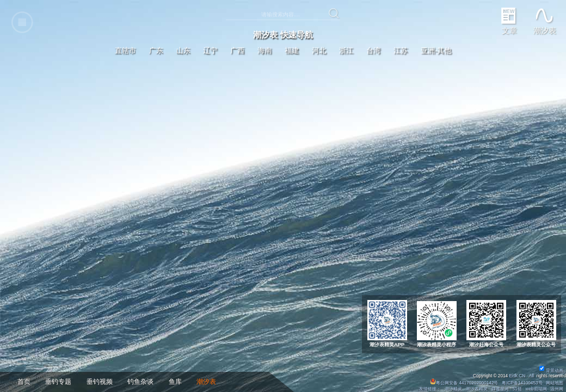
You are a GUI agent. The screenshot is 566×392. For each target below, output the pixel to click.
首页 (24, 382)
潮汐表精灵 (477, 389)
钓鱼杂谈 (140, 382)
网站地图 (555, 383)
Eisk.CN (517, 376)
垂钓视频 (100, 382)
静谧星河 (500, 389)
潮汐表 (206, 382)
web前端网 (536, 389)
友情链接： (430, 389)
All (531, 376)
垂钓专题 (58, 382)
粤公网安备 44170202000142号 (465, 383)
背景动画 (551, 370)
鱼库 (175, 382)
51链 (517, 389)
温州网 (557, 389)
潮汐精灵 (453, 389)
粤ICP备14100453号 (522, 383)
